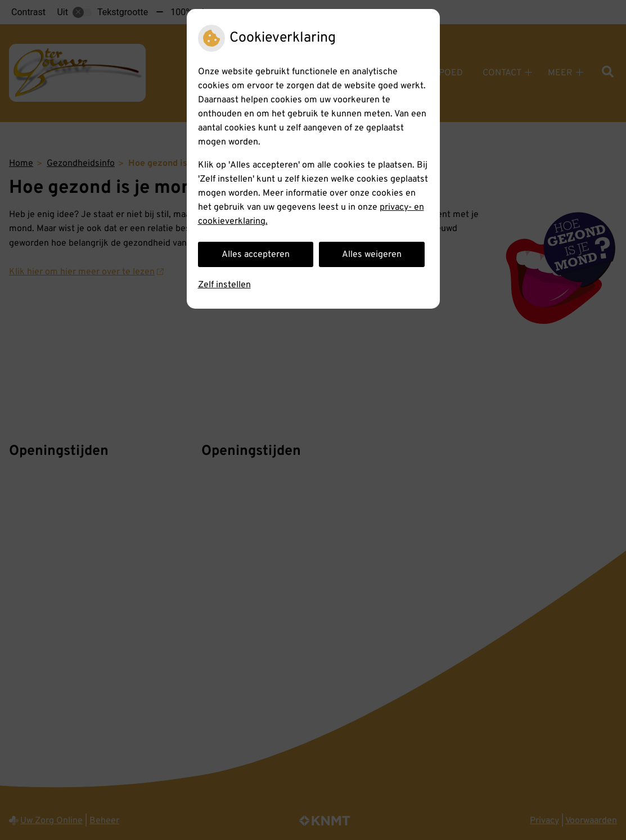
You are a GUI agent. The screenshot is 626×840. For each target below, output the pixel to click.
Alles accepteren (256, 255)
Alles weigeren (372, 255)
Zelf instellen (224, 285)
